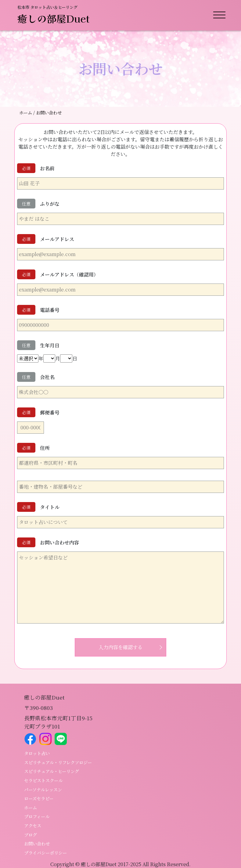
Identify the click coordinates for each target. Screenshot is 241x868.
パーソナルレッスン (43, 789)
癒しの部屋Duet (54, 18)
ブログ (31, 835)
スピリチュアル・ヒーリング (52, 771)
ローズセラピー (39, 798)
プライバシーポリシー (45, 853)
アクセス (33, 825)
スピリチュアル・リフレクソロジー (58, 762)
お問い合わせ (37, 843)
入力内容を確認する (120, 647)
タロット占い (37, 753)
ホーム (26, 112)
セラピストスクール (43, 780)
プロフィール (37, 816)
